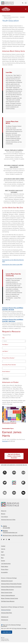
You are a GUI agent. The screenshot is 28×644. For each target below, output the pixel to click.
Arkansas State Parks (6, 613)
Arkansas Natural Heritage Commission (11, 587)
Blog (2, 558)
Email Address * (6, 372)
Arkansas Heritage (6, 15)
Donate (3, 561)
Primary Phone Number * (9, 358)
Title (3, 338)
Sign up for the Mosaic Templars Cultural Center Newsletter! (14, 456)
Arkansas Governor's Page (8, 520)
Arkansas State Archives (7, 590)
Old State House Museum (8, 601)
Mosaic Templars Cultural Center (11, 17)
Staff (2, 552)
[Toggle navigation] (25, 3)
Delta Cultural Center (7, 593)
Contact (3, 546)
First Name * (5, 345)
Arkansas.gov (5, 620)
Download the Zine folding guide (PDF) (12, 265)
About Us (4, 511)
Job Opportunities (6, 564)
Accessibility (4, 572)
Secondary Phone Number (9, 365)
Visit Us (3, 549)
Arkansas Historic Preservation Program (11, 584)
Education (22, 17)
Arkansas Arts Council (7, 581)
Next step (6, 379)
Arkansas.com (5, 617)
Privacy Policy (5, 569)
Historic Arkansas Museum (8, 595)
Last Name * (5, 351)
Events (3, 555)
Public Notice (5, 567)
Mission (3, 514)
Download (5, 441)
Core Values (4, 517)
